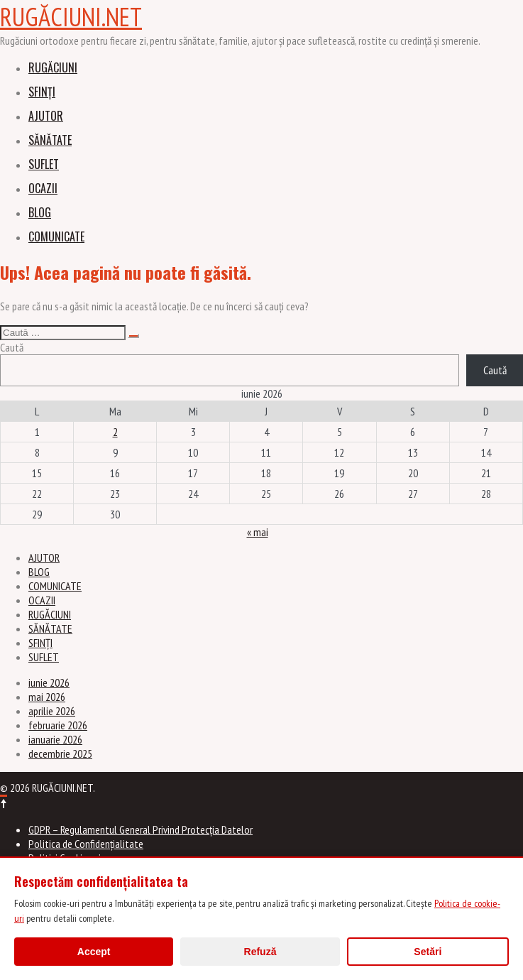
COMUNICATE (56, 236)
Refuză (260, 952)
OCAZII (43, 188)
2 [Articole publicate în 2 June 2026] (115, 432)
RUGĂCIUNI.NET (71, 17)
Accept (94, 952)
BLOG (40, 212)
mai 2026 (47, 697)
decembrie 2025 (60, 753)
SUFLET (44, 164)
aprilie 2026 (52, 711)
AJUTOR (46, 116)
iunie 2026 (49, 682)
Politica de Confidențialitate (86, 844)
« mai (258, 532)
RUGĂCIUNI (53, 67)
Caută (12, 347)
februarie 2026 (58, 725)
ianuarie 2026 (55, 739)
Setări (428, 952)
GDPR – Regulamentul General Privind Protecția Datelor (141, 829)
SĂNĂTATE (50, 140)
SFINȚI (42, 92)
